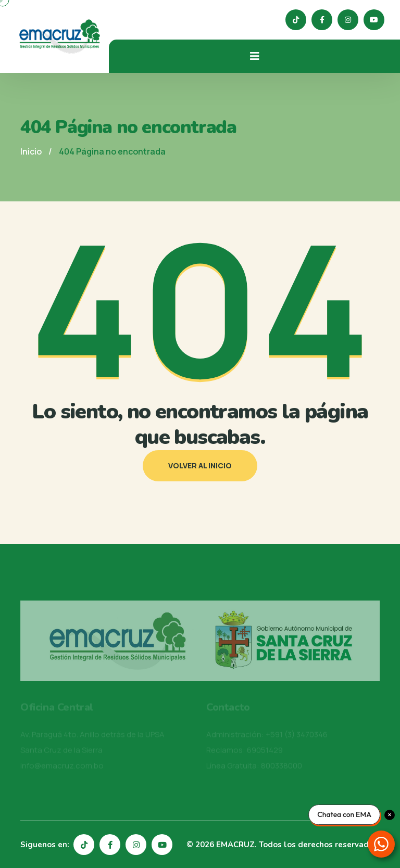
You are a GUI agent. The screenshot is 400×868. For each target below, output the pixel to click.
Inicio (31, 151)
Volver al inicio (200, 465)
